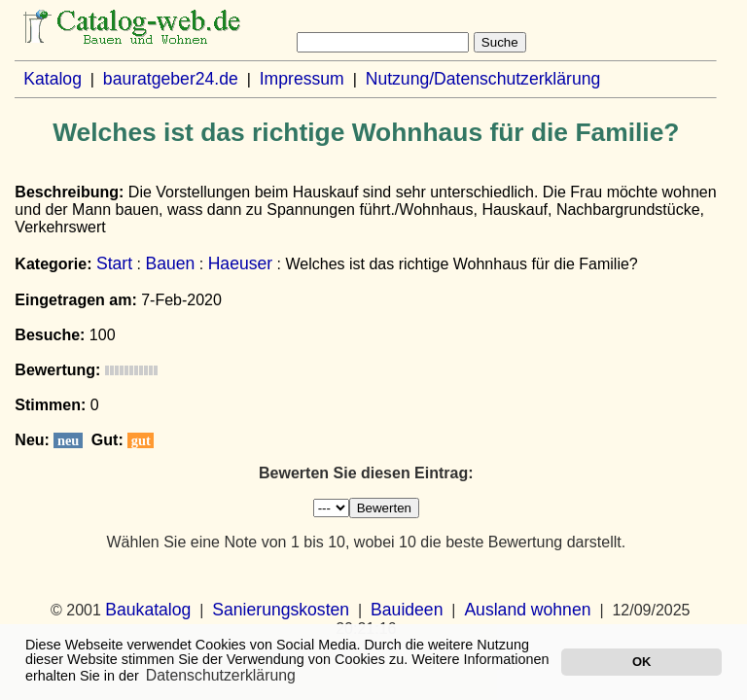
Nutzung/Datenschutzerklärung (483, 79)
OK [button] (641, 662)
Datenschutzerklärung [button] (221, 675)
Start (114, 263)
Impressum (302, 79)
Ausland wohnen (527, 610)
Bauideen (407, 610)
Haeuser (241, 263)
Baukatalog (148, 610)
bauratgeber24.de (171, 79)
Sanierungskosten (281, 610)
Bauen (170, 263)
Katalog (53, 79)
